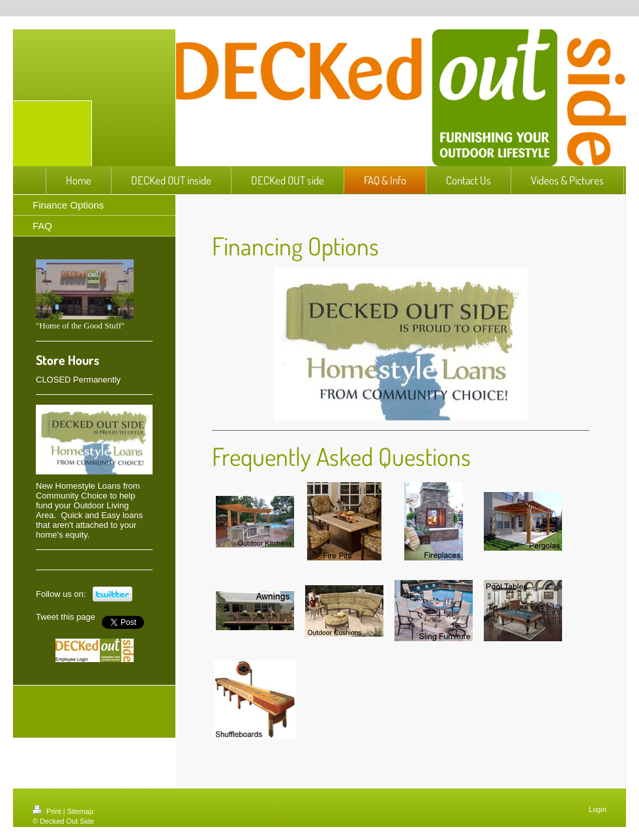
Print (48, 811)
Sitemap (80, 811)
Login (598, 809)
